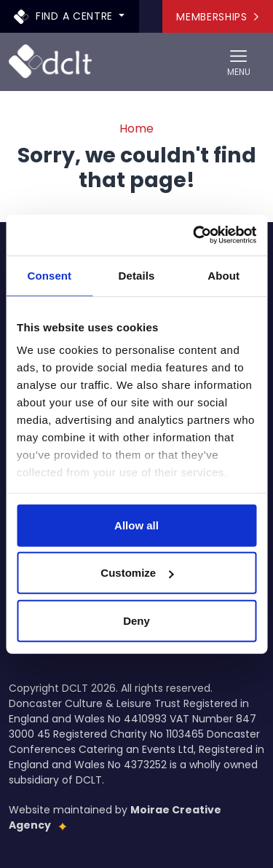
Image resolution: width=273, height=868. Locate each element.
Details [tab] (137, 275)
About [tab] (223, 275)
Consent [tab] (49, 275)
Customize (137, 573)
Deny (136, 620)
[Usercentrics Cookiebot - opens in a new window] (194, 235)
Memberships (217, 17)
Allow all (136, 525)
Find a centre (65, 16)
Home (136, 129)
